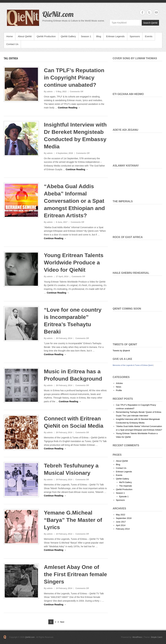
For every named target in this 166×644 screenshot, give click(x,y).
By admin (48, 92)
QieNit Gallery (68, 36)
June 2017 (121, 522)
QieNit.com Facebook (142, 12)
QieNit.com (58, 14)
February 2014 (123, 529)
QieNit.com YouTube (156, 12)
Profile (119, 390)
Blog (99, 36)
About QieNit (25, 36)
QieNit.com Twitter (149, 12)
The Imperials (126, 486)
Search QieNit (150, 23)
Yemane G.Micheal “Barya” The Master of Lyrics (73, 520)
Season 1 (86, 36)
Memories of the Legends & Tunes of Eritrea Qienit (133, 365)
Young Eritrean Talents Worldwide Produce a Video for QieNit (74, 262)
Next (62, 622)
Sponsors (135, 36)
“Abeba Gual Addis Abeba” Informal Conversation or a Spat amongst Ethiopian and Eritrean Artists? (74, 201)
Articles (119, 383)
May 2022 (121, 515)
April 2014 (121, 525)
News (119, 387)
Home (10, 36)
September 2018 (124, 518)
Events (149, 36)
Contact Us (12, 44)
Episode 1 (124, 497)
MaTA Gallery (125, 482)
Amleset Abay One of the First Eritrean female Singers (75, 574)
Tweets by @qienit (121, 351)
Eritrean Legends (115, 36)
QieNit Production (46, 36)
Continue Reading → (69, 108)
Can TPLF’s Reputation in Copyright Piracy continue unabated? (74, 78)
